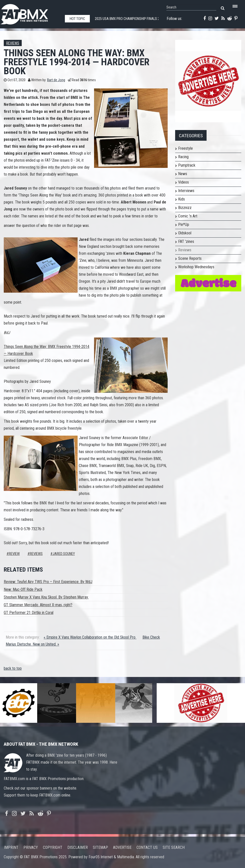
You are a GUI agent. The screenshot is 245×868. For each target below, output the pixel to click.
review (14, 554)
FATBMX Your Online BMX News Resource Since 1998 (30, 13)
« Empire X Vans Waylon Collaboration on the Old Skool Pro (90, 637)
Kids (182, 199)
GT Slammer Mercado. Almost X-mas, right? (38, 605)
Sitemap (100, 847)
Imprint (11, 847)
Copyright (53, 847)
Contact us (147, 847)
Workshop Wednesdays (196, 267)
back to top (13, 668)
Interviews (186, 191)
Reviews (13, 43)
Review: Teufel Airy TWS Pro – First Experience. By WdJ (48, 582)
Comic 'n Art (188, 216)
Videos (184, 182)
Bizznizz (185, 208)
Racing (183, 157)
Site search (174, 847)
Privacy (31, 847)
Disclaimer (78, 847)
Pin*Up (184, 225)
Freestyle (185, 148)
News (183, 174)
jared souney (64, 554)
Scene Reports (190, 258)
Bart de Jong (56, 80)
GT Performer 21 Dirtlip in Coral (29, 613)
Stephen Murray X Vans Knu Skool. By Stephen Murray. (46, 597)
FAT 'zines (186, 241)
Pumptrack (187, 165)
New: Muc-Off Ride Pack (23, 589)
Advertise (122, 847)
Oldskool (185, 233)
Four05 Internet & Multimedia (111, 857)
